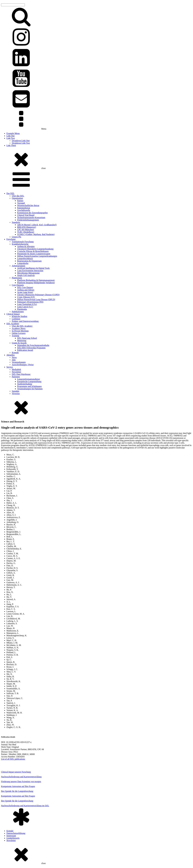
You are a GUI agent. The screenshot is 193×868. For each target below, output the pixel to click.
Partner (20, 201)
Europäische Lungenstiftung (29, 381)
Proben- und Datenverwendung (25, 321)
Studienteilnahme (25, 384)
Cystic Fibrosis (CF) (26, 297)
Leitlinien (16, 319)
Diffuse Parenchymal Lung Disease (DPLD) (36, 299)
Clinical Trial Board (26, 215)
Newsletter (16, 372)
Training (15, 336)
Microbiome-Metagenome (28, 273)
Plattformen (17, 278)
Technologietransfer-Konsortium (31, 218)
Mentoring (22, 340)
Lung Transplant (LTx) (27, 304)
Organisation (17, 198)
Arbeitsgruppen (18, 266)
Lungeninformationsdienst (28, 379)
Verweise (16, 394)
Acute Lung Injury (25, 292)
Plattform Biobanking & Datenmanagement (36, 280)
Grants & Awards (19, 343)
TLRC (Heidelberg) (26, 232)
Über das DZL (18, 196)
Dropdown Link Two (21, 143)
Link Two (11, 138)
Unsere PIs (16, 237)
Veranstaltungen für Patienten (30, 389)
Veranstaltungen (19, 362)
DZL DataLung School (27, 338)
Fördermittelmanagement (28, 220)
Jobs (14, 360)
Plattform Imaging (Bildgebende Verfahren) (36, 283)
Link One (11, 136)
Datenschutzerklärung (16, 833)
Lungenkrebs (23, 263)
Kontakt (15, 353)
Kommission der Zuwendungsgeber (32, 213)
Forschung (11, 239)
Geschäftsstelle (24, 210)
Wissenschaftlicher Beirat (28, 205)
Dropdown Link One (21, 141)
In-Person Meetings (20, 331)
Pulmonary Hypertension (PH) (30, 302)
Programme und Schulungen (29, 386)
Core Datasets (18, 285)
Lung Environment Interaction (30, 271)
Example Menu (13, 133)
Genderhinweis (13, 838)
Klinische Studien (19, 316)
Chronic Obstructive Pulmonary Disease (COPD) (38, 295)
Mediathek (16, 369)
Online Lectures (19, 333)
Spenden (15, 391)
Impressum (11, 836)
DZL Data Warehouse (21, 374)
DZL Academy (13, 324)
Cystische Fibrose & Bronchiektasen (33, 251)
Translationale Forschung (23, 242)
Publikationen (18, 312)
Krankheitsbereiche (20, 244)
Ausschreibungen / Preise (23, 365)
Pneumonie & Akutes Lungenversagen (34, 254)
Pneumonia (22, 309)
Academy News (19, 328)
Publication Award (25, 350)
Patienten (16, 377)
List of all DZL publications (13, 759)
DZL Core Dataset (25, 287)
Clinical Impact (13, 314)
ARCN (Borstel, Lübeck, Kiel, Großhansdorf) (37, 225)
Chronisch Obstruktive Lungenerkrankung (35, 249)
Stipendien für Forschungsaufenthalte (33, 345)
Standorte (16, 222)
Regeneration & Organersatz (29, 261)
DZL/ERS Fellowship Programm (31, 348)
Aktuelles (11, 355)
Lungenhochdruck (25, 258)
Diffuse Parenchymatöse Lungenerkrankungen (37, 256)
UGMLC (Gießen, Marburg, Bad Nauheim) (36, 234)
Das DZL (10, 193)
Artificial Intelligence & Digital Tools (33, 268)
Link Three (11, 145)
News (14, 357)
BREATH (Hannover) (27, 227)
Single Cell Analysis (26, 275)
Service (10, 367)
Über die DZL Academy (22, 326)
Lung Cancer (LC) (25, 307)
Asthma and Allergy (26, 290)
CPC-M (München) (26, 230)
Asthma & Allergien (26, 246)
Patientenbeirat (24, 208)
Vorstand (21, 203)
